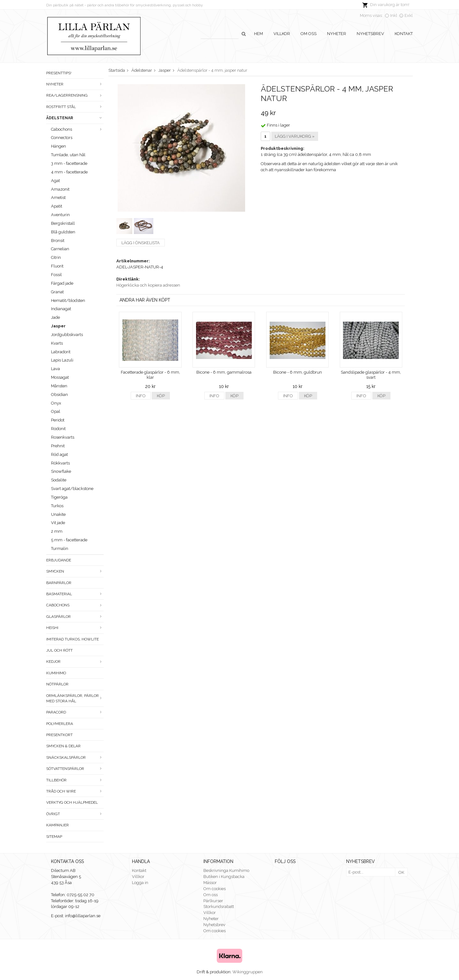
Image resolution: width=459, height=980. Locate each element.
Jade (55, 317)
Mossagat (60, 377)
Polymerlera (60, 724)
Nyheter (337, 34)
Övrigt (75, 814)
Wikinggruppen (248, 972)
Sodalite (59, 480)
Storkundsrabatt (219, 907)
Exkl (409, 15)
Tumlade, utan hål (68, 155)
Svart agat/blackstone (72, 489)
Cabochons (77, 129)
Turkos (57, 506)
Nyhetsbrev (370, 34)
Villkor (282, 34)
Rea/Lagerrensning (75, 95)
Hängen (58, 146)
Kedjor (75, 662)
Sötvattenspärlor (75, 769)
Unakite (58, 514)
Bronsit (58, 241)
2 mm (57, 531)
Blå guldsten (63, 232)
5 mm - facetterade (69, 540)
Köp (161, 396)
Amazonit (60, 189)
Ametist (58, 197)
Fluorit (57, 266)
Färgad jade (62, 283)
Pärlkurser (213, 901)
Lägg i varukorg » (295, 136)
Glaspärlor (75, 617)
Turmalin (60, 549)
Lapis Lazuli (62, 360)
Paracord (75, 712)
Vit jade (58, 523)
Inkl (394, 15)
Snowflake (61, 471)
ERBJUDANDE (59, 560)
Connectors (62, 138)
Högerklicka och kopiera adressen (148, 285)
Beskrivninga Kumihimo (226, 870)
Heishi (75, 628)
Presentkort (59, 735)
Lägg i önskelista (141, 243)
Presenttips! (59, 73)
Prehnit (58, 446)
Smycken (75, 571)
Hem (259, 34)
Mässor (210, 883)
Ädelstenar (75, 118)
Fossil (56, 275)
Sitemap (54, 837)
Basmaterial (75, 594)
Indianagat (61, 309)
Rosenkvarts (63, 437)
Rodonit (58, 429)
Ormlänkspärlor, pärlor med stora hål (75, 698)
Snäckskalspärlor (75, 757)
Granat (57, 292)
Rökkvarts (60, 463)
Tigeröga (59, 497)
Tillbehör (75, 780)
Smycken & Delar (63, 746)
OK (401, 872)
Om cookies (215, 889)
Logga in (140, 883)
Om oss (309, 34)
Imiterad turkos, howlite (73, 639)
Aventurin (60, 215)
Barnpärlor (59, 583)
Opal (56, 411)
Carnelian (60, 249)
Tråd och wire (75, 791)
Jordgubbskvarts (67, 335)
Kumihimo (56, 673)
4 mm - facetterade (69, 172)
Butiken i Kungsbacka (224, 877)
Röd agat (59, 454)
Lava (55, 369)
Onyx (56, 403)
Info (141, 396)
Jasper (58, 326)
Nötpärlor (57, 684)
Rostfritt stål (75, 107)
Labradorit (61, 352)
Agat (55, 181)
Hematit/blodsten (68, 300)
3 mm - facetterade (69, 163)
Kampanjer (58, 825)
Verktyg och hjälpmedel (72, 802)
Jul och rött (59, 650)
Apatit (57, 206)
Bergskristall (63, 223)
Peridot (58, 420)
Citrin (56, 257)
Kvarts (57, 343)
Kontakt (404, 34)
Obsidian (59, 395)
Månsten (59, 386)
